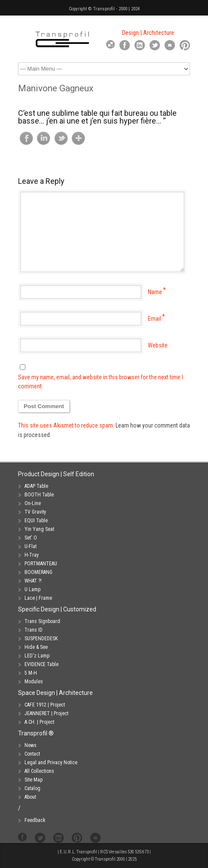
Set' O (31, 538)
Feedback (35, 820)
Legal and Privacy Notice (51, 763)
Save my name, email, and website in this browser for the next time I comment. (101, 382)
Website (158, 345)
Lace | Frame (38, 598)
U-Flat (31, 546)
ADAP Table (36, 486)
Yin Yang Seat (39, 529)
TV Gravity (35, 512)
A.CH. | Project (39, 722)
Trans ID (34, 630)
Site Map (34, 780)
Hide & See (36, 647)
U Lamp (32, 589)
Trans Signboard (42, 621)
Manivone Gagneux (56, 88)
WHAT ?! (33, 581)
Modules (34, 682)
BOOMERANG (38, 572)
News (31, 745)
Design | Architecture (148, 33)
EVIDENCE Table (41, 664)
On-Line (33, 503)
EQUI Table (36, 521)
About (30, 797)
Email (154, 319)
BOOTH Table (39, 495)
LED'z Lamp (37, 656)
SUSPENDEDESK (41, 639)
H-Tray (32, 555)
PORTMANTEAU (41, 564)
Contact (32, 754)
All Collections (39, 771)
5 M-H (31, 673)
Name (155, 292)
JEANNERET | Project (46, 713)
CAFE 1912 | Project (45, 705)
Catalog (32, 788)
